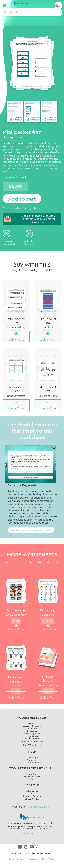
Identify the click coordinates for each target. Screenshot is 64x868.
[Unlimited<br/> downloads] (7, 234)
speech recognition (23, 146)
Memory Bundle (48, 679)
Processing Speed (32, 733)
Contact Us (32, 760)
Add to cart (22, 199)
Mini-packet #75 (16, 321)
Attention (32, 728)
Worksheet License (32, 859)
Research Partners (32, 796)
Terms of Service (16, 859)
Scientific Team (32, 794)
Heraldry (48, 327)
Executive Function (16, 683)
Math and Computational (32, 741)
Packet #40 (16, 677)
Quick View (16, 339)
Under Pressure (16, 396)
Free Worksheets (32, 745)
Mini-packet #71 (48, 389)
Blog (32, 779)
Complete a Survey (41, 807)
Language (48, 615)
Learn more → (30, 833)
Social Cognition (16, 615)
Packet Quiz (32, 757)
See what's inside (15, 177)
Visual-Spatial (32, 736)
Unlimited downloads (9, 243)
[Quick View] (16, 334)
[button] (4, 5)
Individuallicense (29, 243)
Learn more (38, 222)
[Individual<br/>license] (29, 234)
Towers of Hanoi (48, 396)
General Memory (48, 685)
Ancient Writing (16, 327)
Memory (32, 723)
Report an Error (32, 762)
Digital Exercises (32, 777)
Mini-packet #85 (16, 389)
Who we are (32, 791)
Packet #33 (48, 610)
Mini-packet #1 (16, 610)
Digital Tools (32, 774)
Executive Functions (32, 726)
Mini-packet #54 (48, 321)
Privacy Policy (48, 859)
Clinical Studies (32, 799)
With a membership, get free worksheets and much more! (38, 217)
